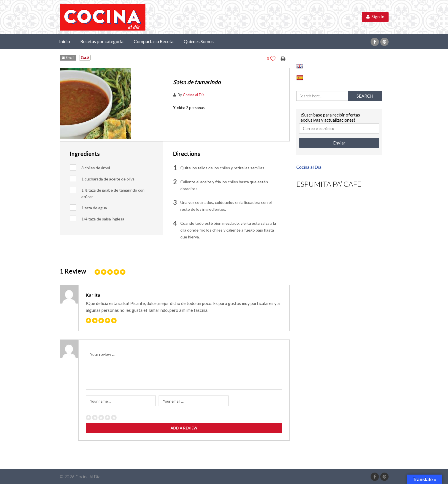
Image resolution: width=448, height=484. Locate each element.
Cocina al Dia (194, 95)
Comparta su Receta (154, 41)
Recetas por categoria (102, 41)
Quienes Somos (199, 41)
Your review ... (102, 354)
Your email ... (173, 401)
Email (68, 58)
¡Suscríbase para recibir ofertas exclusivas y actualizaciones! (330, 117)
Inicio (65, 41)
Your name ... (101, 401)
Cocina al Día (309, 167)
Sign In (375, 17)
